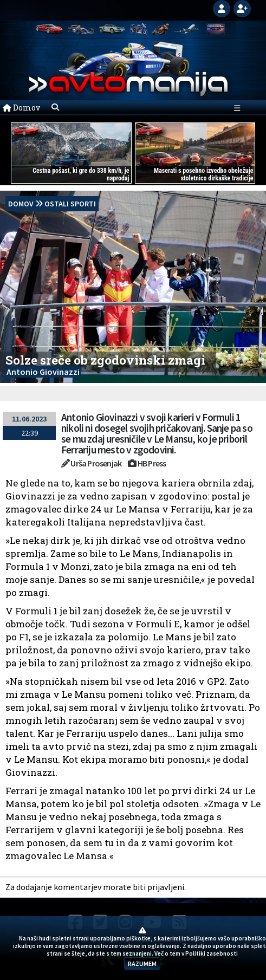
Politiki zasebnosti (212, 953)
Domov (21, 108)
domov (21, 204)
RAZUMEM (142, 963)
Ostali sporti (70, 204)
